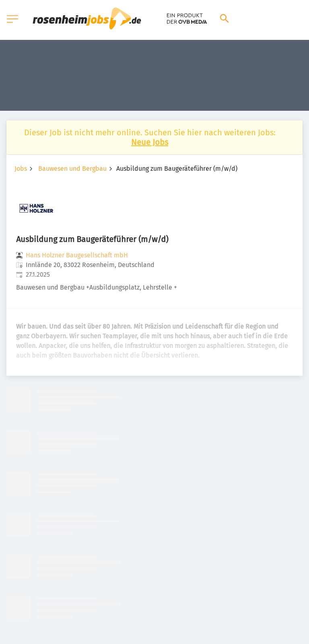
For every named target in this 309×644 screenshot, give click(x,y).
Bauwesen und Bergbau (72, 169)
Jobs (21, 169)
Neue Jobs (150, 142)
